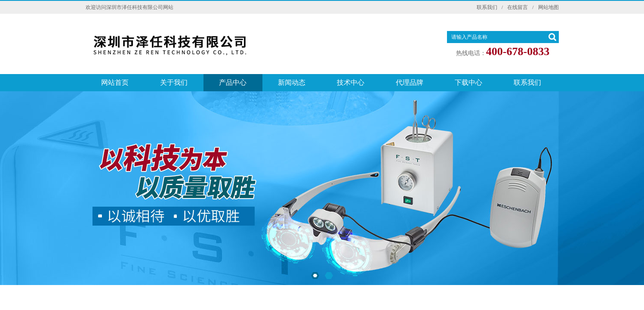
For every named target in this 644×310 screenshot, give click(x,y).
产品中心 (233, 82)
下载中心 (468, 82)
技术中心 (351, 82)
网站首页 (115, 82)
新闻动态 (292, 82)
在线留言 (518, 7)
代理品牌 (410, 82)
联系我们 (487, 7)
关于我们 (174, 82)
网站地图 (548, 7)
